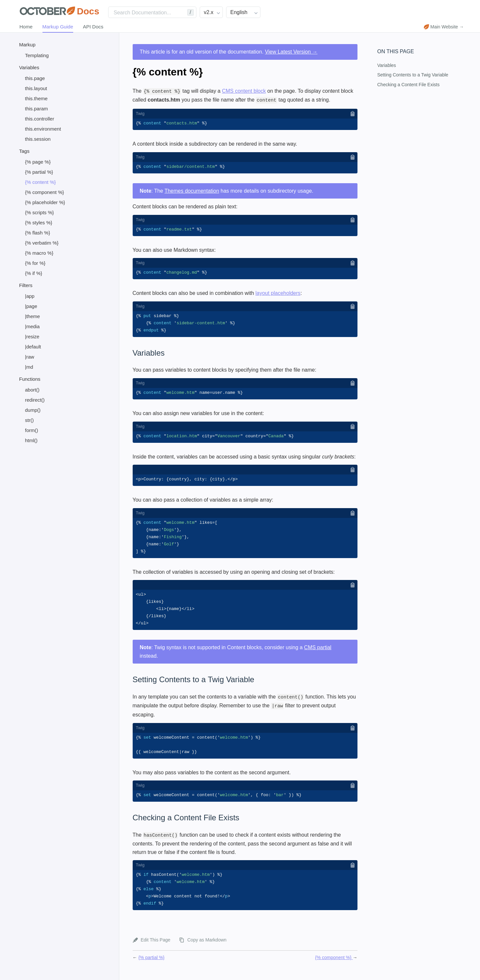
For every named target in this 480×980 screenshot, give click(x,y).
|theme (33, 316)
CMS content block (244, 91)
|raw (30, 357)
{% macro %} (39, 253)
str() (30, 420)
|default (33, 347)
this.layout (36, 88)
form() (32, 430)
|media (33, 326)
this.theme (36, 98)
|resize (32, 337)
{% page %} (38, 162)
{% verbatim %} (42, 243)
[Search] (152, 12)
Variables (387, 65)
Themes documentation (192, 191)
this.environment (43, 129)
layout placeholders (278, 294)
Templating (37, 55)
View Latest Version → (291, 52)
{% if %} (34, 273)
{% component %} (45, 192)
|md (29, 367)
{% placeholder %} (45, 202)
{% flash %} (38, 233)
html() (31, 440)
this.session (38, 139)
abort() (32, 390)
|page (31, 306)
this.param (37, 109)
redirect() (35, 400)
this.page (35, 78)
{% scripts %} (40, 212)
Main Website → (444, 27)
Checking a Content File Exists (409, 85)
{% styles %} (39, 223)
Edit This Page (156, 948)
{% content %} (41, 182)
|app (30, 296)
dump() (33, 410)
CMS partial (318, 653)
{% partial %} (39, 172)
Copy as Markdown (207, 948)
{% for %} (35, 263)
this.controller (40, 119)
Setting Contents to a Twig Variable (413, 75)
